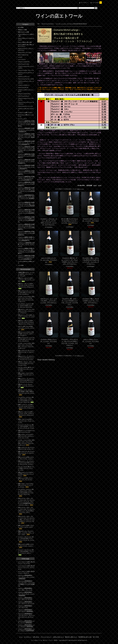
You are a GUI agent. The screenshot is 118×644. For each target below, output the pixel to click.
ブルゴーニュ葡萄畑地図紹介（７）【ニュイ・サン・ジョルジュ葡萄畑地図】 (26, 577)
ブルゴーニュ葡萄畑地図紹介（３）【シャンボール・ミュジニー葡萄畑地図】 (26, 594)
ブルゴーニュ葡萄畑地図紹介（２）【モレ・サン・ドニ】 (25, 589)
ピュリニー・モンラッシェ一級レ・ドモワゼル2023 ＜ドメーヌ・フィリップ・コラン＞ (26, 552)
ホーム (21, 637)
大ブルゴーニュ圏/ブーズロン (25, 112)
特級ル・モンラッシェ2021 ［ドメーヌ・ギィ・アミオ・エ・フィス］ (26, 421)
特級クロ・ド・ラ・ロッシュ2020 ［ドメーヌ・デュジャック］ (26, 386)
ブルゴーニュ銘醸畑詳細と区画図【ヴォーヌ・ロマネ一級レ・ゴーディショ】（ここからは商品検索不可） (26, 205)
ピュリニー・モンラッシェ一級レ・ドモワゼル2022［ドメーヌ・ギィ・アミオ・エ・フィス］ (26, 539)
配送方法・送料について (71, 637)
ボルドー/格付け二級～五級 (25, 42)
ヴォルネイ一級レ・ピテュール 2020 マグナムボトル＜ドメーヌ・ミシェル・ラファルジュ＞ (91, 261)
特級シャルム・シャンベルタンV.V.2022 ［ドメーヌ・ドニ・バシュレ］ (26, 474)
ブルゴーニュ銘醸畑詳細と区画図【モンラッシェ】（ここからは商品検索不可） (26, 233)
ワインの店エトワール (59, 16)
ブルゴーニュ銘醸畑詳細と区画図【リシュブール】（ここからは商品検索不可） (26, 184)
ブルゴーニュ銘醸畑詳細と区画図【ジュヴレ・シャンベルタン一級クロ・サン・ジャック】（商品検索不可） (26, 136)
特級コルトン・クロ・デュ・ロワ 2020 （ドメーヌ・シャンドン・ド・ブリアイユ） (26, 311)
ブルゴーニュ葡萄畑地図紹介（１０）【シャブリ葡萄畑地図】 (26, 622)
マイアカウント (85, 3)
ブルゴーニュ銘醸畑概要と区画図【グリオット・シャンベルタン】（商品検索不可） (26, 130)
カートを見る (97, 3)
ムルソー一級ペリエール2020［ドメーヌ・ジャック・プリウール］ (26, 328)
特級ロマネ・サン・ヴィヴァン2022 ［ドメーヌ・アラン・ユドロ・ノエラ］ (26, 533)
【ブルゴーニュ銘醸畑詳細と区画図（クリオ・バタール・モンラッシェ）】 (26, 244)
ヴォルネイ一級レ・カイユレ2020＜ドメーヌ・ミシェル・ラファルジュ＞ (91, 300)
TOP (38, 24)
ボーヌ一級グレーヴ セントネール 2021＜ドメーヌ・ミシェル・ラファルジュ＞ (70, 221)
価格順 (95, 185)
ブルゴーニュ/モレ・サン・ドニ (26, 70)
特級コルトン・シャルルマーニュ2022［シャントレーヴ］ (26, 431)
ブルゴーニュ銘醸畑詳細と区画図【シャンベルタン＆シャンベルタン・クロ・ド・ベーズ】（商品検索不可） (26, 123)
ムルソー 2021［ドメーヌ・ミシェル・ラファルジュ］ (49, 260)
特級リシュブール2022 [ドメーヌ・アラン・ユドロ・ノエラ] (26, 527)
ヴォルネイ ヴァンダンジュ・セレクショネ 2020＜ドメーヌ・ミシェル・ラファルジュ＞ (70, 342)
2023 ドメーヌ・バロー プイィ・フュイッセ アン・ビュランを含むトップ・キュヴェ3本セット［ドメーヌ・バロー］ (26, 511)
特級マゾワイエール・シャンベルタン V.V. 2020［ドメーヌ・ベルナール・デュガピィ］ (26, 292)
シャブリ (20, 57)
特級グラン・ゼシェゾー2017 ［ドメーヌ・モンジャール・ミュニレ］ (26, 280)
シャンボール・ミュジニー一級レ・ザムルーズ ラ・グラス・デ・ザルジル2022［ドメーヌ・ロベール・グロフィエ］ (26, 400)
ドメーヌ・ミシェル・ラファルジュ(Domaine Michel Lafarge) (71, 24)
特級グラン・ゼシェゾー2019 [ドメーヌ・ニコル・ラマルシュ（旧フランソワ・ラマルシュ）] (26, 286)
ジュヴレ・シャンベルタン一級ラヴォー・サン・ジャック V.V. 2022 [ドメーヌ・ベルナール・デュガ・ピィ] (26, 442)
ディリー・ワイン (22, 119)
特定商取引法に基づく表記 (85, 637)
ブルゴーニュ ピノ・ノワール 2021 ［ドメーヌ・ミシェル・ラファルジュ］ (49, 300)
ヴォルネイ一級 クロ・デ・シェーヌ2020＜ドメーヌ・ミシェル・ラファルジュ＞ (70, 301)
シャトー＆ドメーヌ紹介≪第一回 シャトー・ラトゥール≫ (27, 563)
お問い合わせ (36, 637)
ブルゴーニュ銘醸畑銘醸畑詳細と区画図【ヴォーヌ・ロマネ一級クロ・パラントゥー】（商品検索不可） (26, 198)
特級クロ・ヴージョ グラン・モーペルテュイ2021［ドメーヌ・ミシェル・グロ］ (26, 363)
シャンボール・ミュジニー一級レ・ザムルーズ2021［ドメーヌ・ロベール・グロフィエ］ (26, 305)
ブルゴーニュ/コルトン (24, 85)
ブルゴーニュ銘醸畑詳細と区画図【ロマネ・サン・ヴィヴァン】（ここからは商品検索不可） (26, 178)
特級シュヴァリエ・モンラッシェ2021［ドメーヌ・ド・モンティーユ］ (26, 453)
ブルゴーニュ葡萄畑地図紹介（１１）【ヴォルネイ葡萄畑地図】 (26, 626)
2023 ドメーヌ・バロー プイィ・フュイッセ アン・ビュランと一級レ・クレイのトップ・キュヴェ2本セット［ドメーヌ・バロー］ (26, 520)
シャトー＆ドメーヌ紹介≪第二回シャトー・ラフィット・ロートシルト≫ (26, 567)
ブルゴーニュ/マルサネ (24, 62)
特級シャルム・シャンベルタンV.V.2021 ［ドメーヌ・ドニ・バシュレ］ (26, 375)
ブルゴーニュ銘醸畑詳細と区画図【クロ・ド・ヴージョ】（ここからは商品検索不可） (26, 167)
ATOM (97, 637)
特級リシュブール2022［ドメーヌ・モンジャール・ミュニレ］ (26, 458)
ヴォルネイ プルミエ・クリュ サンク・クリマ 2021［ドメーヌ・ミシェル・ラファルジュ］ (49, 222)
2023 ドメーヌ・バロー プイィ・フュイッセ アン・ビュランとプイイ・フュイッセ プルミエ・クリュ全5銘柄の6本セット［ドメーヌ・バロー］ (26, 502)
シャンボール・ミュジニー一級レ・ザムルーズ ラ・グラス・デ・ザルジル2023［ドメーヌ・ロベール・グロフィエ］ (26, 493)
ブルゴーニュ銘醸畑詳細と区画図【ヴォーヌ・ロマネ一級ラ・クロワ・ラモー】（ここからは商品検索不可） (26, 190)
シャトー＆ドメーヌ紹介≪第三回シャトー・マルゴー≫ (26, 572)
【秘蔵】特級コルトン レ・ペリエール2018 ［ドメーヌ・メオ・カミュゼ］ (26, 274)
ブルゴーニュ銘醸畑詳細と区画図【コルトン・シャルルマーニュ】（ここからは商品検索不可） (26, 257)
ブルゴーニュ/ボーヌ (23, 87)
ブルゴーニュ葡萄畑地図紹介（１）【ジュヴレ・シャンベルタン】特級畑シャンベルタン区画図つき (26, 583)
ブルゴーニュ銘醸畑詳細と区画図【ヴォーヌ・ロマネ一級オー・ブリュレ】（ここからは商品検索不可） (26, 212)
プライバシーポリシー (46, 637)
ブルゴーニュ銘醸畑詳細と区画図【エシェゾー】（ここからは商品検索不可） (26, 173)
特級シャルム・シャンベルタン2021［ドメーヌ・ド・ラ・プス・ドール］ (26, 485)
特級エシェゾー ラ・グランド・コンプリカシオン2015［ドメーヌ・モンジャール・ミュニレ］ (26, 380)
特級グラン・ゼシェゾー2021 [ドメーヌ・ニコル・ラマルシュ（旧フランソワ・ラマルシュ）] (26, 414)
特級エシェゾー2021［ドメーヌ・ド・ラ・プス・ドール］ (25, 479)
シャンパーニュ (22, 59)
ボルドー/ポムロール (23, 55)
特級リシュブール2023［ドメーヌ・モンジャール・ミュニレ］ (26, 546)
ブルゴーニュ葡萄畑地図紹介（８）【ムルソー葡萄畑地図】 (26, 610)
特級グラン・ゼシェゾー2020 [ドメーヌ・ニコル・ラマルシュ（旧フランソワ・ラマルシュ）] (26, 322)
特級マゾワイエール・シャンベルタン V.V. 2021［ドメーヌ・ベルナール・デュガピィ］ (26, 339)
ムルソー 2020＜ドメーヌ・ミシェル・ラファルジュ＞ (91, 341)
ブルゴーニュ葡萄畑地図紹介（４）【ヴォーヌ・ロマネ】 (25, 599)
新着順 (100, 185)
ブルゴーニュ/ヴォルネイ (48, 24)
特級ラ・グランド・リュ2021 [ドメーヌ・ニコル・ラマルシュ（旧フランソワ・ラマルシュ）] (26, 407)
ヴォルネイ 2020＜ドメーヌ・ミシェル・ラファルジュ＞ (49, 341)
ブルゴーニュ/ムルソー (24, 96)
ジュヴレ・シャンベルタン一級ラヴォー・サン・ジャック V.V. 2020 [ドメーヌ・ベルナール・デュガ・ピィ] (26, 299)
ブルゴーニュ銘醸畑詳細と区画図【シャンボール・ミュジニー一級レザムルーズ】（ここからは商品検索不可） (26, 149)
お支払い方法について (58, 637)
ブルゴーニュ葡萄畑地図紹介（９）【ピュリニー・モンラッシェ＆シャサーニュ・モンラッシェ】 (26, 616)
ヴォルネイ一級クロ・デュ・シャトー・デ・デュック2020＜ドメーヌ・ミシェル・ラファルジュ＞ (70, 261)
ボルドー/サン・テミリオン (25, 52)
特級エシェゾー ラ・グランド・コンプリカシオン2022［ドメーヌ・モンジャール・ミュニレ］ (26, 463)
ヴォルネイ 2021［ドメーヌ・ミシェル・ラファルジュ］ (91, 221)
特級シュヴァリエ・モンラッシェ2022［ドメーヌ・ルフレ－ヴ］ (26, 448)
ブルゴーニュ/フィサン (24, 64)
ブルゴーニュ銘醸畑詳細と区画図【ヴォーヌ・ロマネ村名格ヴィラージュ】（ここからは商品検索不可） (26, 219)
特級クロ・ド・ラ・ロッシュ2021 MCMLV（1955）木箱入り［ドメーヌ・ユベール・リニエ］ (26, 392)
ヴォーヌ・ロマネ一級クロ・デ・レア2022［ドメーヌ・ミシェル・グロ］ (26, 468)
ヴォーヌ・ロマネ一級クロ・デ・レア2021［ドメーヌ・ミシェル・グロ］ (26, 369)
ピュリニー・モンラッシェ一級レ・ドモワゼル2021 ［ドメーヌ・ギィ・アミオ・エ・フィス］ (26, 426)
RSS (94, 637)
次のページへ (81, 189)
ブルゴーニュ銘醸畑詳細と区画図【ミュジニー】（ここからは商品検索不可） (26, 156)
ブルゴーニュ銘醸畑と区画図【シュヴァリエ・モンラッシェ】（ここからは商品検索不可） (26, 239)
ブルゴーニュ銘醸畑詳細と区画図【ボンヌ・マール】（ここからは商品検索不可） (26, 161)
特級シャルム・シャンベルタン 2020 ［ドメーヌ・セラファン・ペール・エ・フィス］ (26, 436)
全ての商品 (21, 27)
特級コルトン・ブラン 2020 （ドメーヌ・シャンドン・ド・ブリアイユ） (26, 317)
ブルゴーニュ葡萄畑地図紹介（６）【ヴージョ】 (25, 607)
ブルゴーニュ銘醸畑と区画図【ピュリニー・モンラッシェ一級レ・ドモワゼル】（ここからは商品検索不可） (26, 251)
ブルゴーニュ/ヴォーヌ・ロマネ (26, 79)
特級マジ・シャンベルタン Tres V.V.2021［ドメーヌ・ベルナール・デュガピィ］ (26, 334)
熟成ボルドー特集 (22, 30)
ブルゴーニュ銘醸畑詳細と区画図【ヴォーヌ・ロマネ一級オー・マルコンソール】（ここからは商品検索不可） (26, 227)
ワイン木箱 (21, 265)
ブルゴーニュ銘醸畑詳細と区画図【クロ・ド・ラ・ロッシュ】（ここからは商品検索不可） (26, 143)
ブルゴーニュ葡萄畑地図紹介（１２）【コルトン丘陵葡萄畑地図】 (26, 630)
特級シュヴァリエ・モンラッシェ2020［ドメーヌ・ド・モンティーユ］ (26, 352)
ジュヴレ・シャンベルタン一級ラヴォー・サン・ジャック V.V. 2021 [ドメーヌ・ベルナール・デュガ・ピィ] (26, 346)
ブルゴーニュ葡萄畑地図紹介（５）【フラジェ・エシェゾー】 (26, 603)
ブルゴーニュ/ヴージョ (24, 76)
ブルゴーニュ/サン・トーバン (25, 106)
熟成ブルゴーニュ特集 (24, 32)
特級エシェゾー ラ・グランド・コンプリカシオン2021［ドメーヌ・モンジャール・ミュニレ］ (26, 358)
